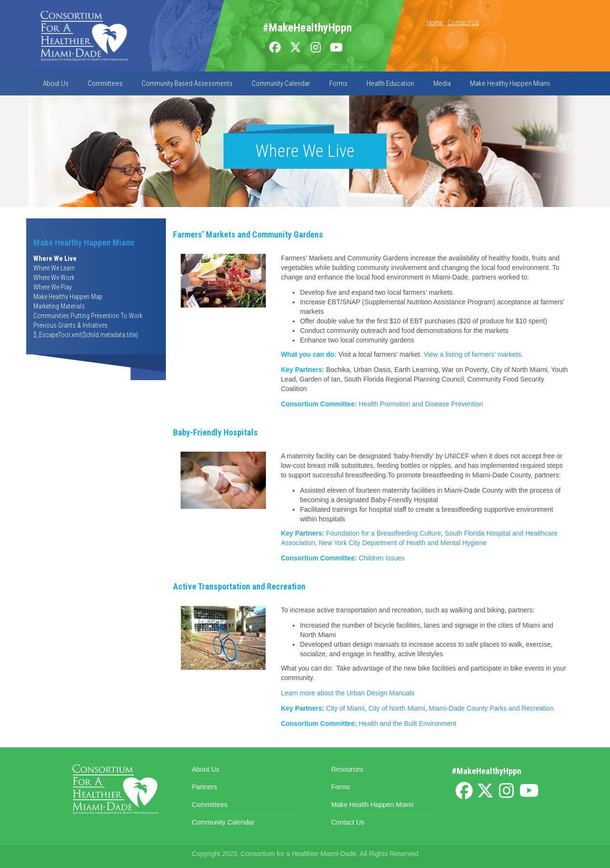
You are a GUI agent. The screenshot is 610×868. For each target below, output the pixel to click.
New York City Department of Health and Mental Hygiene (403, 543)
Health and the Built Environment (408, 723)
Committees (105, 83)
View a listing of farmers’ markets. (473, 354)
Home (435, 22)
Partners (205, 787)
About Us (56, 83)
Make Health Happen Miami (372, 805)
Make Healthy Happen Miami (510, 83)
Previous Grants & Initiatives (71, 325)
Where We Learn (54, 268)
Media (442, 83)
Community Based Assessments (187, 83)
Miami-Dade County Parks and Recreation (491, 708)
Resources (347, 769)
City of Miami (345, 708)
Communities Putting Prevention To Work (88, 316)
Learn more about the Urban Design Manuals (347, 693)
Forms (338, 83)
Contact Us (463, 22)
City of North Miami (397, 708)
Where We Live (55, 258)
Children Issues (382, 558)
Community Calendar (281, 83)
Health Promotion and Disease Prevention (421, 404)
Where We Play (53, 287)
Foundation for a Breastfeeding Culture (383, 533)
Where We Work (54, 278)
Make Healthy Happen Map (68, 297)
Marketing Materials (59, 306)
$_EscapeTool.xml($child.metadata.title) (86, 335)
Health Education (390, 83)
